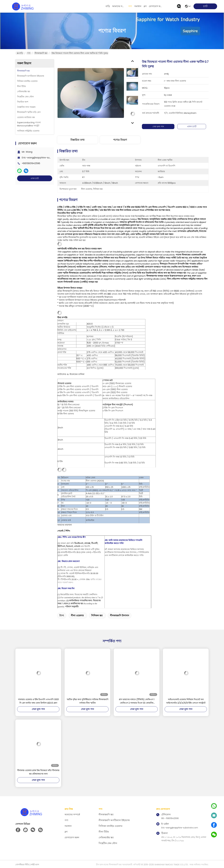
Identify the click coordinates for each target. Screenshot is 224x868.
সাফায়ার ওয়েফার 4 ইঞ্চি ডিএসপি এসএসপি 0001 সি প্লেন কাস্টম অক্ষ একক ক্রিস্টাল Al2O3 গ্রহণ (38, 701)
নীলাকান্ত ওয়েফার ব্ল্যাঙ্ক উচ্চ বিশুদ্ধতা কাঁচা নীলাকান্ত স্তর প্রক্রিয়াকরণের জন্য (38, 772)
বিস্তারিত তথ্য (77, 140)
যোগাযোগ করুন (156, 6)
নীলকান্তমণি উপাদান (120, 615)
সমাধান (138, 6)
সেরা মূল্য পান (160, 127)
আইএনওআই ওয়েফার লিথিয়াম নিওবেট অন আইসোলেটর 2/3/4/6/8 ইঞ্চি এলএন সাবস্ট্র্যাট (186, 701)
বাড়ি (108, 6)
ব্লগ (145, 6)
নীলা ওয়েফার (77, 615)
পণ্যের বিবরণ (120, 140)
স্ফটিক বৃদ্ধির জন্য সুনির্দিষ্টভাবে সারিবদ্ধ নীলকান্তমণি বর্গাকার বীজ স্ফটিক (87, 701)
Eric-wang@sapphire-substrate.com (43, 158)
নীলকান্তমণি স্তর (41, 53)
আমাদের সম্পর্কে (119, 6)
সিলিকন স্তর (97, 615)
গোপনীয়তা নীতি (22, 865)
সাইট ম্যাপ (35, 865)
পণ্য (130, 6)
